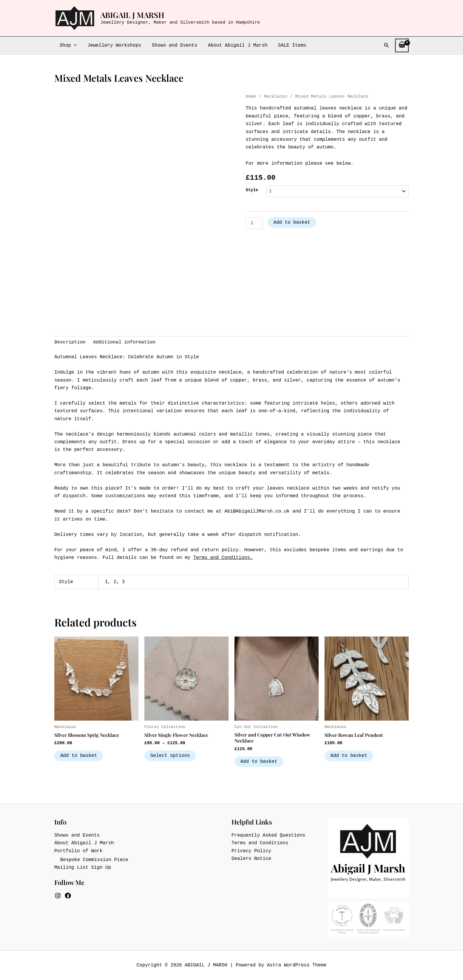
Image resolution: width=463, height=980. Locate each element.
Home (251, 96)
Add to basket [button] (79, 756)
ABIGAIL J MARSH (132, 15)
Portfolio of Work (78, 851)
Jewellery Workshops (113, 45)
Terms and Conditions (221, 558)
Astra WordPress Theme (297, 965)
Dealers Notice (251, 859)
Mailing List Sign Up (83, 868)
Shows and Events (172, 45)
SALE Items (287, 45)
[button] (73, 45)
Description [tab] (70, 342)
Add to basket (292, 222)
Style (252, 190)
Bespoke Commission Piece (94, 860)
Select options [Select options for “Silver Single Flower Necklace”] (170, 756)
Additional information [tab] (124, 342)
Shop (68, 45)
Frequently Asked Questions (268, 835)
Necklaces (276, 96)
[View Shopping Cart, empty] (402, 45)
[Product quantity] (254, 223)
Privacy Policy (251, 851)
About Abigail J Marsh (234, 45)
